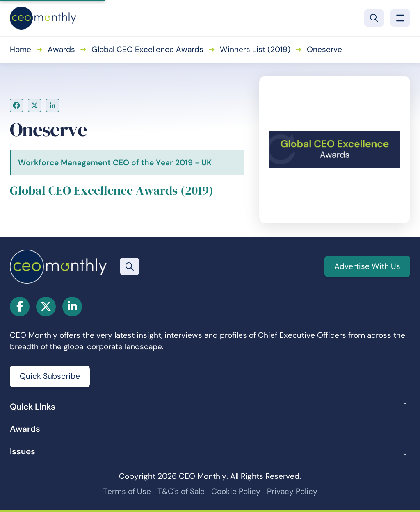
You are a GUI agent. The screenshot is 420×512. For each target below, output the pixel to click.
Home (21, 49)
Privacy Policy (292, 491)
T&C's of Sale (181, 491)
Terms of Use (127, 491)
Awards (61, 49)
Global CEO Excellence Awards (147, 49)
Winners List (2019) (255, 49)
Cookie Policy (236, 491)
